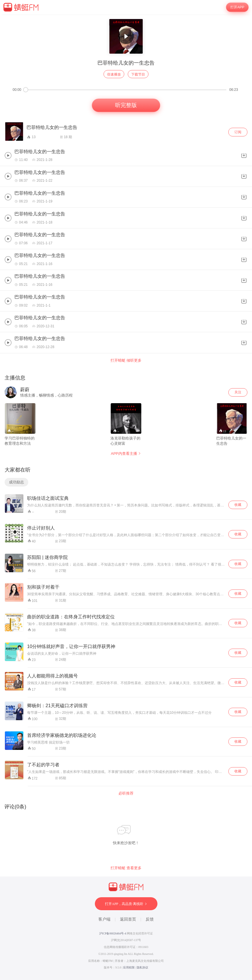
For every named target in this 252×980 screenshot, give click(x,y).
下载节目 (138, 74)
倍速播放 (114, 74)
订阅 (238, 132)
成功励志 (16, 482)
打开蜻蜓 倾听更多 (126, 360)
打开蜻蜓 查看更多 (126, 868)
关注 (238, 392)
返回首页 (128, 919)
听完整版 (126, 105)
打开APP (237, 7)
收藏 (238, 505)
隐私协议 (142, 967)
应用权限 (129, 967)
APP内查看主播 (126, 454)
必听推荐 (126, 793)
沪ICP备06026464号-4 (113, 933)
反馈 (150, 919)
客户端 (104, 919)
